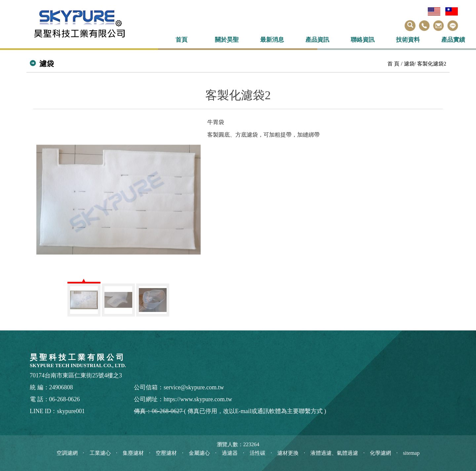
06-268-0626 (65, 399)
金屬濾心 (199, 453)
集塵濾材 (133, 453)
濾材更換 (288, 453)
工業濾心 (100, 453)
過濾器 (230, 453)
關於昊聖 (227, 40)
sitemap (411, 453)
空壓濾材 (166, 453)
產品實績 (453, 40)
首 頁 (393, 64)
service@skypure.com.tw (194, 387)
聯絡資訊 (363, 40)
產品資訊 (317, 40)
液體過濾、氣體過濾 (334, 453)
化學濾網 (380, 453)
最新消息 (272, 40)
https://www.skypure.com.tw (198, 399)
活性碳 (258, 453)
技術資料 (408, 40)
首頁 (181, 40)
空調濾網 (67, 453)
